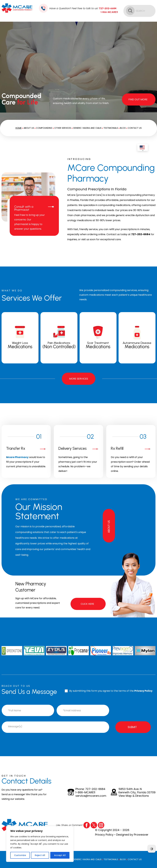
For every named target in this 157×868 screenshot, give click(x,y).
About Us (29, 128)
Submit (132, 727)
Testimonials (111, 128)
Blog (123, 128)
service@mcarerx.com (91, 796)
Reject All (40, 855)
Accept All (60, 855)
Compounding (44, 128)
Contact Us (135, 128)
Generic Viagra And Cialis (87, 128)
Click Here (87, 604)
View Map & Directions (134, 796)
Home (19, 128)
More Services (79, 379)
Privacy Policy (143, 691)
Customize (20, 855)
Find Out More (138, 99)
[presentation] (133, 709)
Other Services (63, 128)
